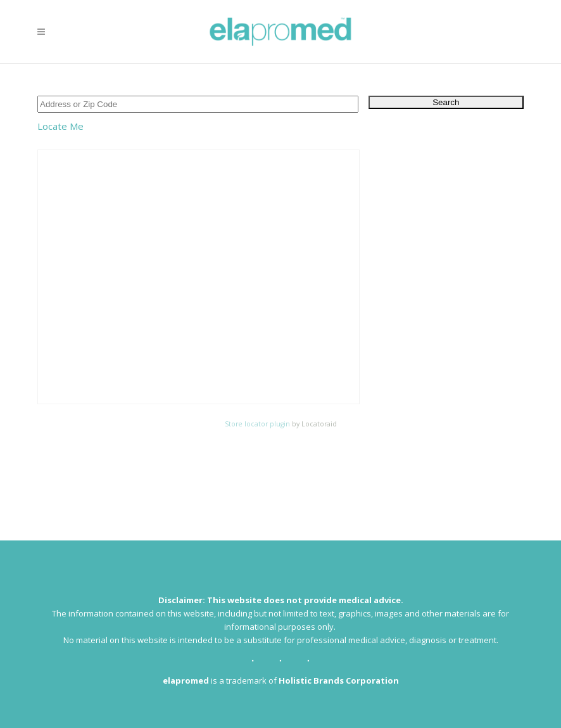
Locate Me (60, 126)
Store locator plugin (257, 424)
